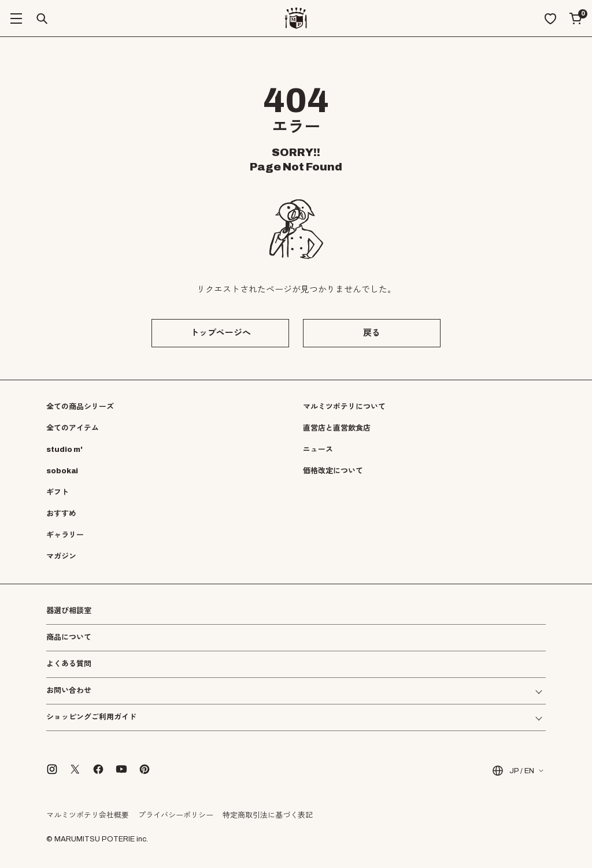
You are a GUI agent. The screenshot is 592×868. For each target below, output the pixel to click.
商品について (69, 637)
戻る (372, 333)
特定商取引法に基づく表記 (268, 815)
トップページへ (221, 333)
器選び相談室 (69, 611)
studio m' (64, 450)
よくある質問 (69, 664)
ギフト (58, 492)
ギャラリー (65, 535)
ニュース (318, 450)
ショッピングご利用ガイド (91, 717)
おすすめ (61, 514)
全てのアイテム (73, 428)
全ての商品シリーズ (80, 407)
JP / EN (513, 771)
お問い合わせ (69, 691)
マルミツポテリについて (344, 407)
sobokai (62, 471)
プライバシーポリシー (176, 815)
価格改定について (333, 471)
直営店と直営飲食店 (337, 428)
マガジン (61, 557)
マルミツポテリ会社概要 (88, 815)
